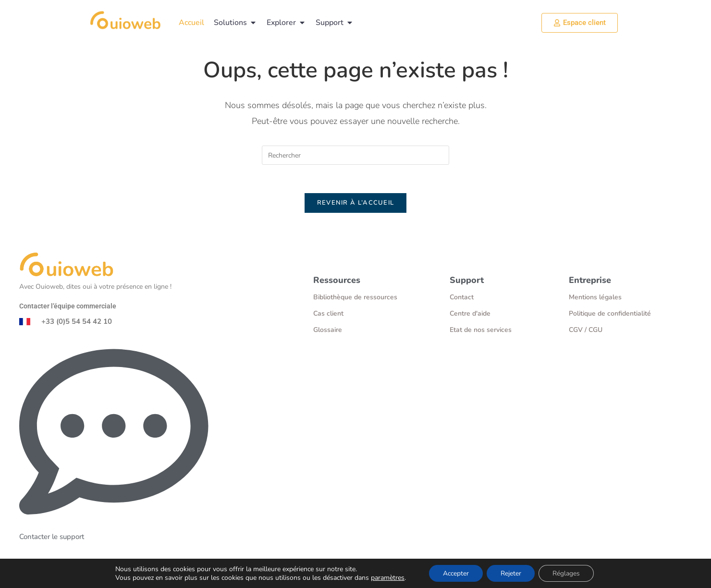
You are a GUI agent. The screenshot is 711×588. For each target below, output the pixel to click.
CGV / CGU (586, 331)
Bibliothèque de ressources (355, 298)
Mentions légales (595, 298)
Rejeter (511, 573)
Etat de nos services (481, 331)
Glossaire (328, 331)
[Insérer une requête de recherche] (355, 155)
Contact (462, 298)
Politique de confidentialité (610, 314)
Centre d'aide (470, 314)
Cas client (328, 314)
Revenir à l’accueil (356, 204)
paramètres (386, 577)
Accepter (455, 573)
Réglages (568, 573)
